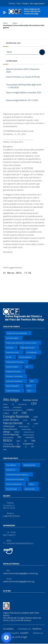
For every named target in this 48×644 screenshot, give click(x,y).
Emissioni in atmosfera (16, 376)
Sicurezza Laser (13, 489)
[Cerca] (42, 52)
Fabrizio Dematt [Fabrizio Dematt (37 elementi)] (14, 423)
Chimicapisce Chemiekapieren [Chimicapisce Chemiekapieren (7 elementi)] (14, 410)
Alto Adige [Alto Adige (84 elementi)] (12, 399)
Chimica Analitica (27, 357)
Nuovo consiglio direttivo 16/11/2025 (22, 102)
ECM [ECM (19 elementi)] (35, 420)
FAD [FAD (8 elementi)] (30, 423)
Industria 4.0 (12, 470)
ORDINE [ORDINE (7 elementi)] (18, 432)
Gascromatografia (14, 386)
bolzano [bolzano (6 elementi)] (7, 404)
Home (7, 23)
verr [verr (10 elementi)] (34, 446)
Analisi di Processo (14, 391)
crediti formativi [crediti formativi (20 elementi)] (13, 420)
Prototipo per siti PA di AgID (17, 637)
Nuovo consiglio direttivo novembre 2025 (24, 94)
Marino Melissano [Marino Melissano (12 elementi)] (12, 429)
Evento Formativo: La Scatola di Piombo (23, 78)
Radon (33, 484)
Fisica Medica (13, 465)
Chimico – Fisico (15, 3)
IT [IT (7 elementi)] (35, 426)
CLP (29, 367)
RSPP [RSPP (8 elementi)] (20, 441)
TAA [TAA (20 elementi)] (35, 441)
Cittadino (25, 3)
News (17, 23)
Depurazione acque (29, 348)
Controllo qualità (14, 338)
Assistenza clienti (14, 352)
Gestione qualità (14, 367)
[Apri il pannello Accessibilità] (6, 638)
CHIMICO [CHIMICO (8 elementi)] (8, 413)
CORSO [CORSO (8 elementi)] (37, 417)
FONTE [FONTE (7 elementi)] (38, 423)
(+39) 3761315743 (11, 516)
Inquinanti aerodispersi (16, 381)
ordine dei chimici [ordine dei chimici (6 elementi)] (30, 432)
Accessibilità (10, 629)
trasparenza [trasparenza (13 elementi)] (30, 444)
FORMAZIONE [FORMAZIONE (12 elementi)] (10, 426)
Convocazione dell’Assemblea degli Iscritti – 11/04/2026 (24, 86)
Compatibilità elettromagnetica (19, 474)
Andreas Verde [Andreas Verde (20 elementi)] (32, 400)
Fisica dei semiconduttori (17, 479)
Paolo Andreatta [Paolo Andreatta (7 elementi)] (10, 437)
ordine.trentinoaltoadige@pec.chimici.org (20, 573)
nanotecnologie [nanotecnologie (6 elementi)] (28, 429)
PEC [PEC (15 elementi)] (21, 437)
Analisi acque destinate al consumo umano (23, 343)
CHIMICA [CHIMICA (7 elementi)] (8, 407)
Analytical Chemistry (15, 371)
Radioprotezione (31, 465)
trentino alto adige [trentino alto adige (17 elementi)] (13, 446)
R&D (33, 381)
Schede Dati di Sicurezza (16, 362)
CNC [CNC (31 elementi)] (26, 413)
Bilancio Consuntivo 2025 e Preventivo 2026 (23, 71)
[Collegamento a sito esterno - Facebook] (5, 596)
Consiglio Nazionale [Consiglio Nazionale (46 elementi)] (18, 416)
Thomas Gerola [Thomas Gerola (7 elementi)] (9, 444)
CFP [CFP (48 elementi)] (36, 404)
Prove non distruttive (15, 484)
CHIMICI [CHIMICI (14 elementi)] (32, 410)
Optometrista (31, 489)
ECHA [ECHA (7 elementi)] (27, 420)
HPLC (31, 391)
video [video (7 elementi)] (6, 449)
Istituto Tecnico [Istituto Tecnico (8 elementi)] (25, 426)
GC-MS (10, 357)
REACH (31, 386)
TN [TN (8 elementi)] (20, 444)
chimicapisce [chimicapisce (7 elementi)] (19, 407)
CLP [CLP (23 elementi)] (17, 413)
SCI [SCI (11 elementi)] (27, 441)
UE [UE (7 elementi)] (27, 446)
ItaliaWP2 (26, 633)
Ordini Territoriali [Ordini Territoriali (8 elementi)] (30, 434)
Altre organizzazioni (37, 3)
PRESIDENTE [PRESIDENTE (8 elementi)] (31, 437)
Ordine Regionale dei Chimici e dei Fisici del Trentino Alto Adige (25, 319)
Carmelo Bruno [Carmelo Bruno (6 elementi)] (24, 404)
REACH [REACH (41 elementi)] (9, 440)
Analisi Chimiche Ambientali (19, 333)
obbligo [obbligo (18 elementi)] (8, 432)
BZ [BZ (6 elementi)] (14, 404)
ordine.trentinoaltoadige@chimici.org (19, 582)
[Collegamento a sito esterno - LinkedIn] (9, 596)
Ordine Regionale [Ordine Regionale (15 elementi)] (13, 434)
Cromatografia (33, 352)
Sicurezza (11, 348)
